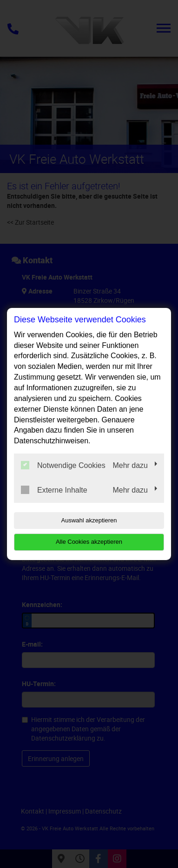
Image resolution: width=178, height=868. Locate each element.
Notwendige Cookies (63, 465)
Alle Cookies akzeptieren (89, 542)
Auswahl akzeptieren (89, 520)
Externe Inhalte (54, 490)
